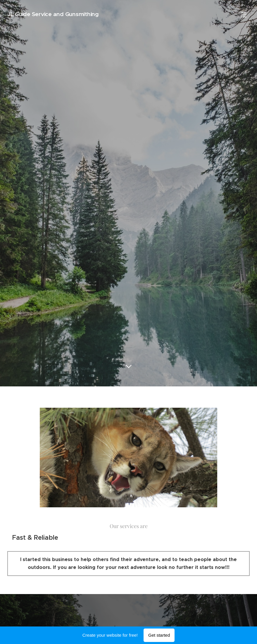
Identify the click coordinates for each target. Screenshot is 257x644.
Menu (244, 15)
